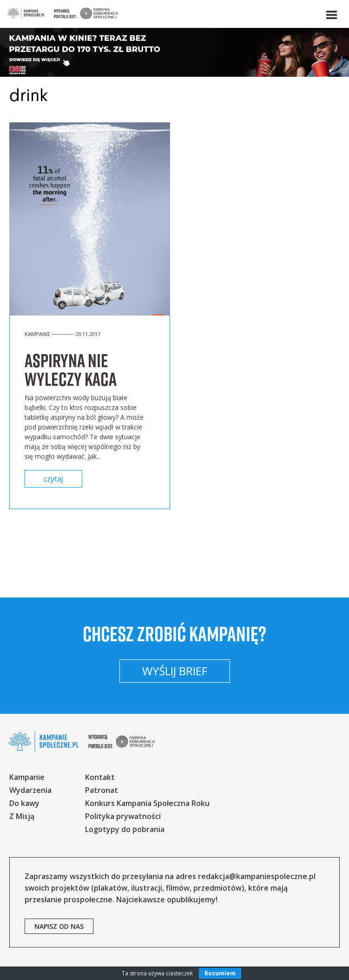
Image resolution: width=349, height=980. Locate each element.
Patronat (102, 790)
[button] (331, 13)
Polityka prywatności (123, 816)
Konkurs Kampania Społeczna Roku (147, 803)
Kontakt (100, 777)
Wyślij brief (175, 671)
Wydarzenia (30, 790)
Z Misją (22, 816)
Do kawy (24, 803)
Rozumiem (220, 973)
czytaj (53, 479)
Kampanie (27, 777)
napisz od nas (59, 926)
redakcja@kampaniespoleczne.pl (257, 876)
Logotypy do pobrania (125, 829)
